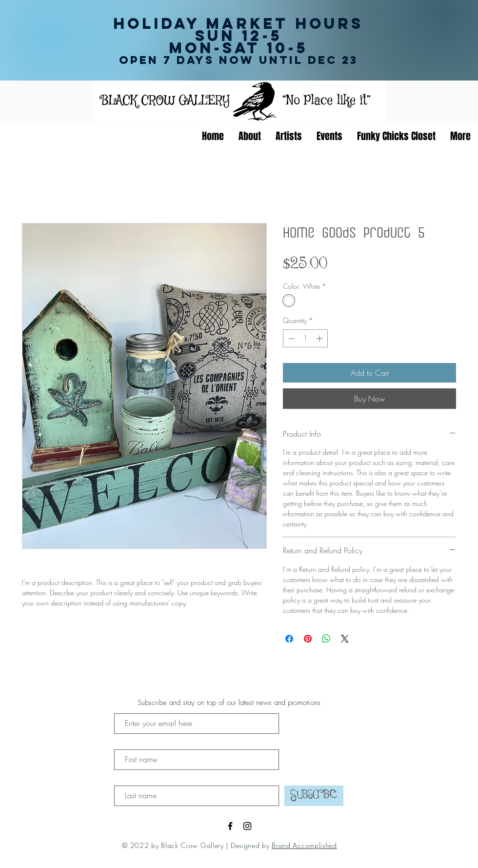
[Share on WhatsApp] (326, 639)
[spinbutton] (305, 338)
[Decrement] (290, 338)
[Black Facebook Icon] (230, 826)
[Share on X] (345, 639)
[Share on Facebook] (289, 639)
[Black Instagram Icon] (247, 826)
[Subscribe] (314, 796)
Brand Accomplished (304, 845)
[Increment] (320, 338)
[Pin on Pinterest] (308, 639)
